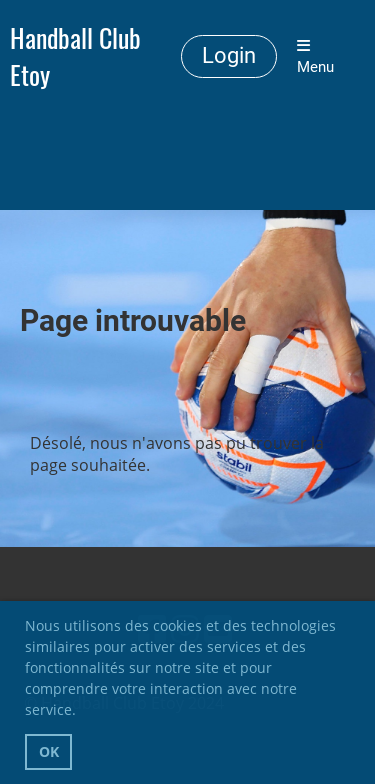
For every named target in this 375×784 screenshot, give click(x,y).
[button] (83, 713)
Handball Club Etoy (75, 57)
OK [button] (49, 751)
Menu (315, 57)
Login (229, 55)
